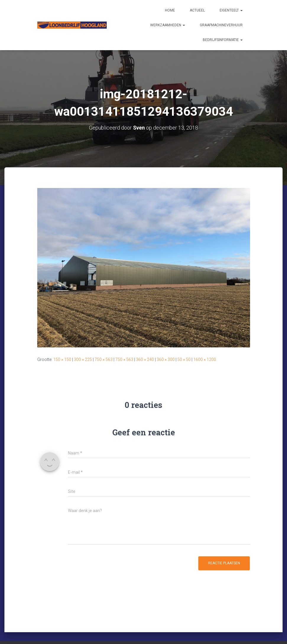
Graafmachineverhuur (221, 25)
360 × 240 (145, 359)
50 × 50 (184, 359)
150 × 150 (62, 359)
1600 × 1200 (205, 359)
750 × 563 (104, 359)
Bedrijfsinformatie (223, 40)
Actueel (197, 10)
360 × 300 (166, 359)
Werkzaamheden (168, 25)
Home (170, 10)
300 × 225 (83, 359)
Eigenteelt (231, 10)
